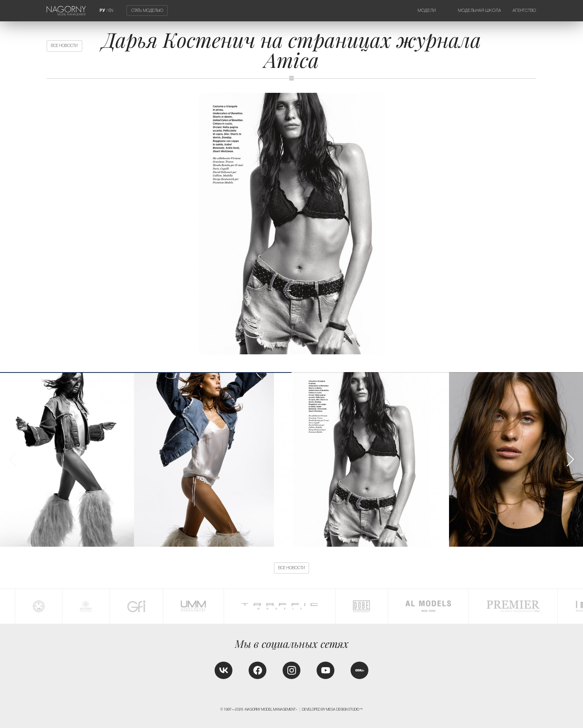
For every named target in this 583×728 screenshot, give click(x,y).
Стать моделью (147, 10)
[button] (570, 459)
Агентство (525, 10)
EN (111, 10)
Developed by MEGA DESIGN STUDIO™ (332, 709)
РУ (102, 10)
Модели (427, 10)
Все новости (64, 46)
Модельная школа (480, 10)
